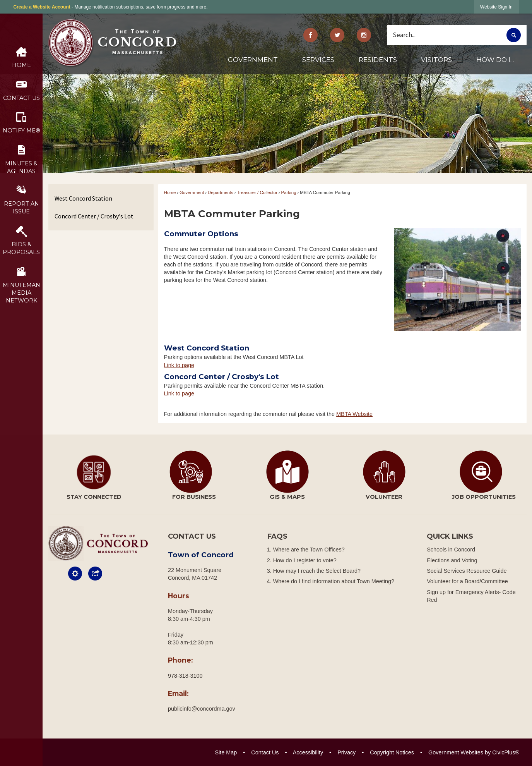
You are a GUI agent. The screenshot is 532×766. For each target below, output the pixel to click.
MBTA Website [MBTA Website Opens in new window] (354, 414)
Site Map (226, 752)
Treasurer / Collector (257, 192)
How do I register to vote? (305, 560)
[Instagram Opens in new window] (364, 35)
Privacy (346, 752)
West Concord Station (83, 198)
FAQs (277, 536)
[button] (514, 35)
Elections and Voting (452, 560)
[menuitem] (253, 63)
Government (192, 192)
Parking (289, 192)
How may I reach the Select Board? (317, 571)
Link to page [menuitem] (179, 365)
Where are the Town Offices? (309, 550)
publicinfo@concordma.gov (202, 709)
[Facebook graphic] (311, 35)
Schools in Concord (451, 550)
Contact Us (265, 752)
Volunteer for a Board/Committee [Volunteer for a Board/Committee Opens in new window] (467, 581)
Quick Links (450, 536)
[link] (496, 7)
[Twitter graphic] (337, 35)
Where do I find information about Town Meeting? (334, 581)
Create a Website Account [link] (42, 7)
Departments (221, 192)
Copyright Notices (392, 752)
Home (170, 192)
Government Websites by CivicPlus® (474, 752)
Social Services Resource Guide (467, 571)
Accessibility (308, 752)
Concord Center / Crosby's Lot (94, 216)
